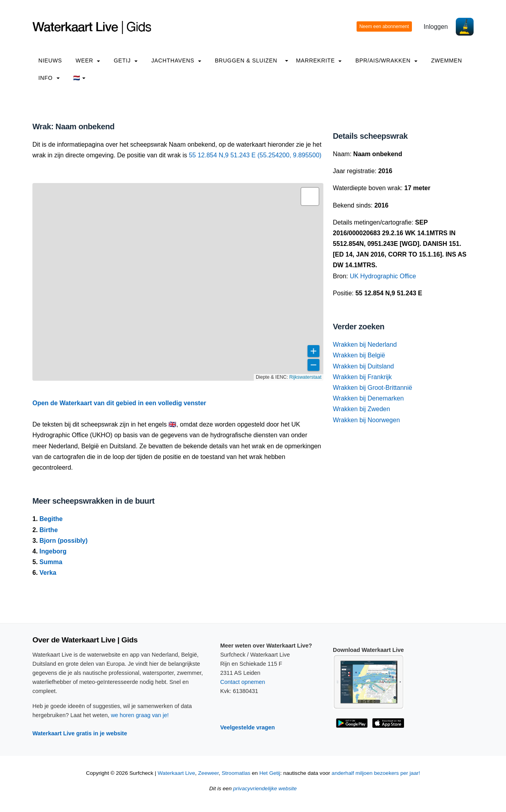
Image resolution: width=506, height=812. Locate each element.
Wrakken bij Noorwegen (366, 420)
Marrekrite (319, 60)
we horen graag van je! (140, 715)
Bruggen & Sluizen (246, 60)
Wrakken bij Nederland (365, 345)
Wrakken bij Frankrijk (362, 377)
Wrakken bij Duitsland (363, 366)
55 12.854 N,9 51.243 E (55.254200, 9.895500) (255, 155)
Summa (51, 562)
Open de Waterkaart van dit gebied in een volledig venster (119, 403)
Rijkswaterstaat (305, 377)
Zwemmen (446, 60)
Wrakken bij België (359, 355)
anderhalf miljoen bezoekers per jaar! (376, 773)
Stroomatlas (236, 773)
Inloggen (436, 27)
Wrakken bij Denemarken (368, 398)
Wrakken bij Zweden (362, 409)
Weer (88, 60)
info (49, 78)
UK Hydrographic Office (383, 276)
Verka (48, 573)
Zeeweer (208, 773)
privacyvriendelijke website (265, 788)
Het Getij (270, 773)
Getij (126, 60)
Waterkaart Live (177, 773)
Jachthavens (176, 60)
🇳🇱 (79, 78)
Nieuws (50, 60)
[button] (310, 196)
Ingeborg (53, 551)
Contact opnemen (243, 682)
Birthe (49, 530)
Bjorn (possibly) (64, 541)
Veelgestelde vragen (247, 727)
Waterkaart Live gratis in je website (80, 733)
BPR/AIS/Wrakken (386, 60)
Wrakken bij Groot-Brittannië (373, 388)
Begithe (51, 519)
